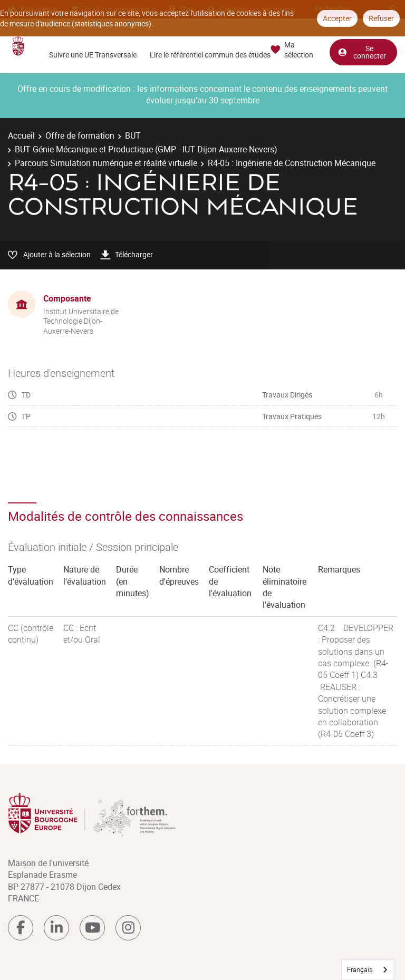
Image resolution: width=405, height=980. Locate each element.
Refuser (381, 18)
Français (360, 969)
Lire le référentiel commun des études (210, 55)
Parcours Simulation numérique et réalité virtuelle (106, 163)
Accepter (337, 18)
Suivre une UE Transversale (93, 55)
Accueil (21, 135)
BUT (133, 135)
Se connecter (362, 52)
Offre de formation (80, 135)
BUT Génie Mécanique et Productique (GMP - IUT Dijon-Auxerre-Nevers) (146, 149)
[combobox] (368, 970)
